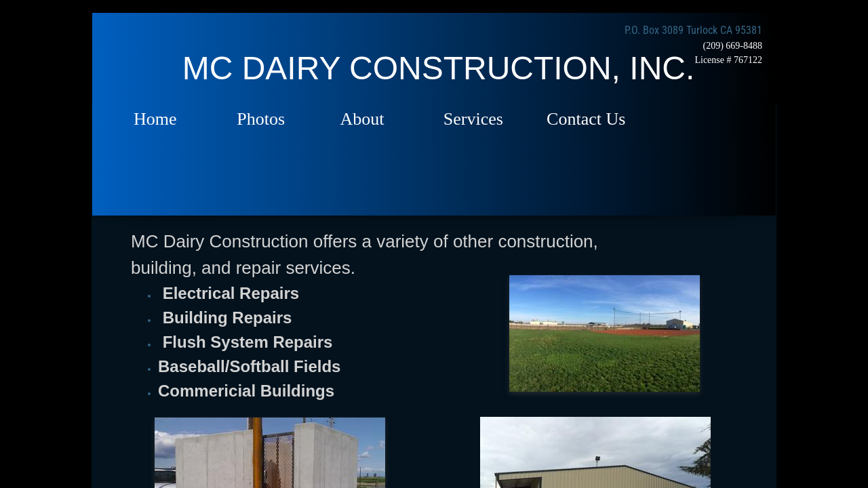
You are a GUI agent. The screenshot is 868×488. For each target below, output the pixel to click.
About (362, 119)
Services (473, 119)
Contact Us (586, 119)
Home (155, 119)
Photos (261, 119)
